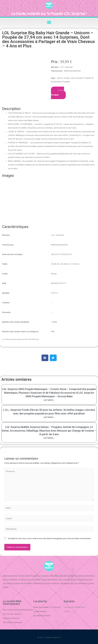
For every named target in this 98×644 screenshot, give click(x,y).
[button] (49, 22)
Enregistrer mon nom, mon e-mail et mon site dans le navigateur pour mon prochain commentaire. (50, 538)
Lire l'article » (49, 400)
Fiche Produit (57, 93)
